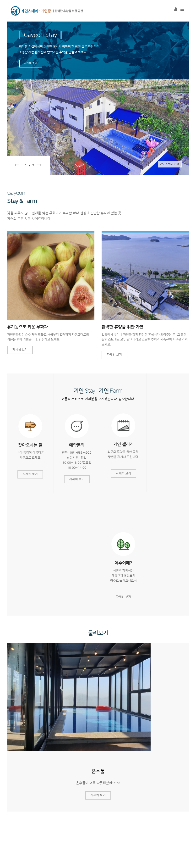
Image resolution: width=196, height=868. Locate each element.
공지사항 (19, 800)
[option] (98, 97)
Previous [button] (17, 165)
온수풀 (98, 653)
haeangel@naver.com (118, 832)
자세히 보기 (31, 63)
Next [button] (39, 165)
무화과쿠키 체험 (48, 800)
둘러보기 (98, 515)
